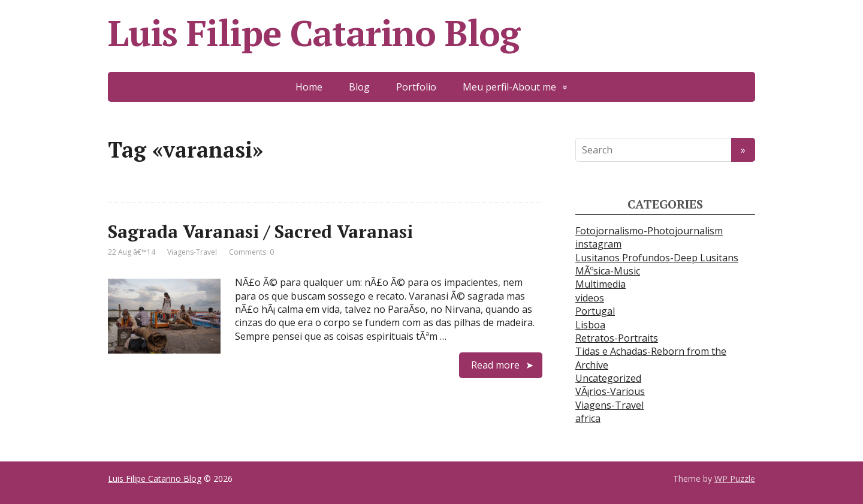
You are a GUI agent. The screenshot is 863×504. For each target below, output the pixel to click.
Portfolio (416, 87)
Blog (359, 87)
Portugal (595, 311)
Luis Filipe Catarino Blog (314, 33)
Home (309, 87)
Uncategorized (608, 378)
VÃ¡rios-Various (610, 391)
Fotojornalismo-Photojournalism (649, 231)
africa (588, 418)
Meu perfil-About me (509, 87)
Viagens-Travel (192, 252)
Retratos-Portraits (617, 338)
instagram (598, 244)
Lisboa (590, 325)
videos (590, 298)
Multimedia (601, 284)
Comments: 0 (251, 252)
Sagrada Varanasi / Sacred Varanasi (260, 231)
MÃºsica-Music (608, 271)
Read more (495, 365)
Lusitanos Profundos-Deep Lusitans (657, 258)
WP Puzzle (735, 479)
